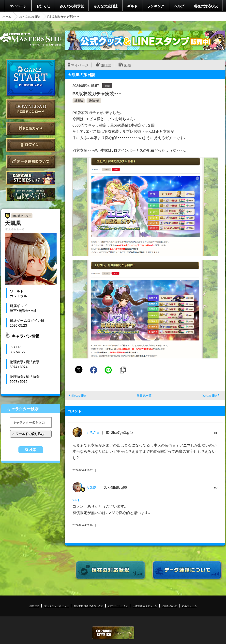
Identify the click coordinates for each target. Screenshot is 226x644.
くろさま (93, 432)
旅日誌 (106, 65)
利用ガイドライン (118, 606)
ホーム (7, 16)
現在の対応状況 (206, 6)
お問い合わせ (170, 606)
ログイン (31, 145)
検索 (33, 450)
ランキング (156, 6)
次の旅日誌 (210, 395)
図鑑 (127, 65)
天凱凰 (91, 487)
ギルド (132, 6)
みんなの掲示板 (72, 6)
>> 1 (76, 500)
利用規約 (34, 606)
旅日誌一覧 (144, 395)
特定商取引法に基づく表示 (89, 606)
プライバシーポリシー (57, 606)
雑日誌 (79, 101)
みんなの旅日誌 (105, 6)
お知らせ (43, 6)
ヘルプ (179, 6)
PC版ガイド (31, 128)
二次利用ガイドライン (145, 606)
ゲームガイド (31, 194)
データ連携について (31, 161)
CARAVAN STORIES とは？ (31, 178)
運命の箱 (94, 101)
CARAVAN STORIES (113, 633)
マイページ (18, 6)
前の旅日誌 (79, 395)
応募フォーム (189, 606)
